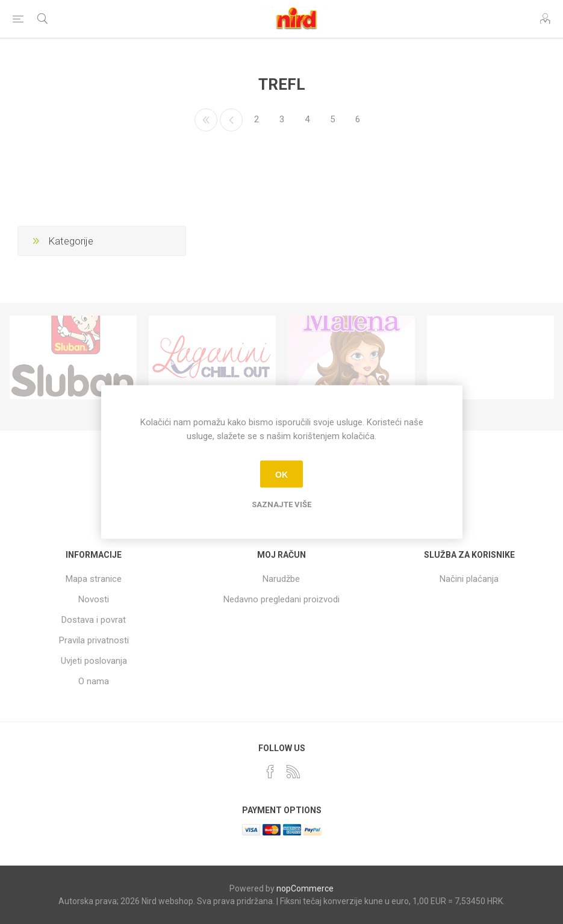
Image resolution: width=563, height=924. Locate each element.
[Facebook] (270, 772)
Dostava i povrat (94, 620)
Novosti (94, 599)
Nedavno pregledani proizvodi (281, 599)
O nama (94, 681)
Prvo (206, 120)
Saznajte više (281, 504)
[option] (73, 357)
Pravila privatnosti (94, 640)
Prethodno (231, 120)
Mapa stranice (94, 579)
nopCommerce (305, 888)
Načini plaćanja (469, 579)
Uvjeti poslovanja (94, 661)
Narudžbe (281, 579)
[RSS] (293, 772)
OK (281, 474)
